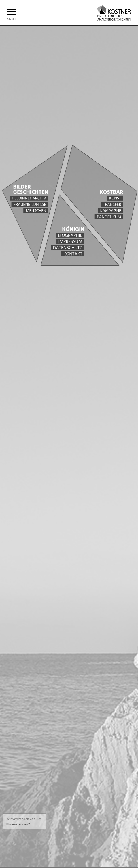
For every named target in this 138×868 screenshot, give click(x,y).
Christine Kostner (111, 12)
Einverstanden (17, 825)
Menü (12, 17)
